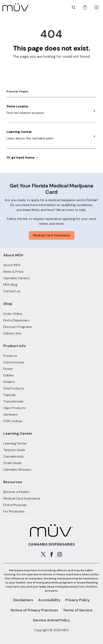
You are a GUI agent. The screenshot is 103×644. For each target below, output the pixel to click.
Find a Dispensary (16, 320)
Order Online (13, 314)
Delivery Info (12, 333)
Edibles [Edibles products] (9, 375)
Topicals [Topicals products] (10, 395)
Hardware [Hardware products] (11, 414)
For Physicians (14, 511)
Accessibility (49, 600)
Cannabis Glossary (17, 469)
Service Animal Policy (51, 620)
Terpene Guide (14, 450)
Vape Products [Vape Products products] (15, 408)
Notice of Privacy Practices (34, 610)
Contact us (12, 291)
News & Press (13, 272)
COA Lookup (13, 421)
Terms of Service (78, 610)
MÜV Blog (10, 285)
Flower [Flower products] (8, 369)
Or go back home (23, 157)
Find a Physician (15, 505)
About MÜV (12, 265)
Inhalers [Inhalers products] (9, 382)
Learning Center (19, 132)
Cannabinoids (13, 456)
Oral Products (14, 388)
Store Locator (17, 106)
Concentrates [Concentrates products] (14, 362)
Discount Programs (18, 327)
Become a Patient (16, 492)
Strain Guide (12, 463)
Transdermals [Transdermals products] (13, 401)
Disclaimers (23, 600)
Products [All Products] (10, 356)
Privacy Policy (78, 600)
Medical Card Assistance (52, 235)
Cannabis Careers (17, 278)
